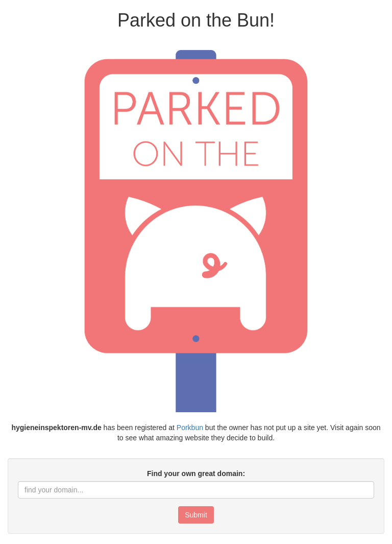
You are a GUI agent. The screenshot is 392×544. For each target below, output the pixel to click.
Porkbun (190, 428)
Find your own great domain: (196, 474)
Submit (196, 515)
